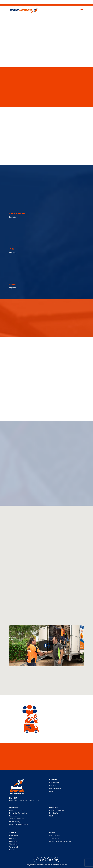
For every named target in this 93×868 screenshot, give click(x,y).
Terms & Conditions (17, 819)
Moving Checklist (16, 810)
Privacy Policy (15, 822)
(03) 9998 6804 (55, 835)
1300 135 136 (54, 838)
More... (52, 791)
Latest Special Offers (57, 810)
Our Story (13, 838)
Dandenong (54, 783)
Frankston (53, 785)
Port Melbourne (55, 788)
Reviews (12, 850)
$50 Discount (54, 816)
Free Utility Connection (18, 813)
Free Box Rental (55, 813)
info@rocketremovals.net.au (60, 841)
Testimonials (14, 847)
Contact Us (14, 835)
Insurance (13, 816)
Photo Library (14, 841)
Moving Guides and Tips (19, 824)
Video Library (14, 844)
